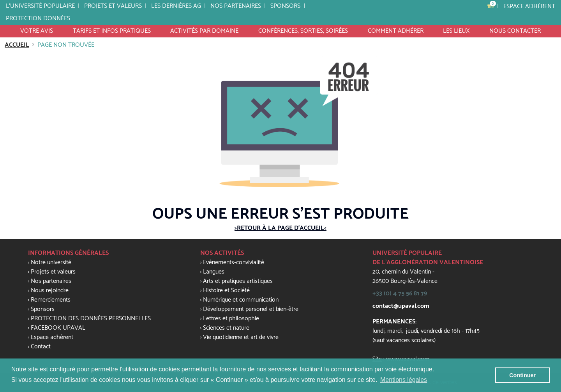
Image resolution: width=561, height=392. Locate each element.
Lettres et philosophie (231, 319)
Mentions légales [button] (404, 380)
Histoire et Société (226, 290)
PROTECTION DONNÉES (38, 19)
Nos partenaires (236, 6)
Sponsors (43, 309)
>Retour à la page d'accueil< (280, 228)
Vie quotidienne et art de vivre (241, 337)
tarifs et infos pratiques (112, 31)
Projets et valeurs (113, 6)
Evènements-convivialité (234, 262)
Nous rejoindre (50, 290)
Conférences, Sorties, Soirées (303, 31)
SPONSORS (285, 6)
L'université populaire (40, 6)
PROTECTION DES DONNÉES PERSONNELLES (91, 319)
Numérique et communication (241, 300)
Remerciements (51, 300)
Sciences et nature (226, 328)
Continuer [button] (522, 375)
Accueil (17, 45)
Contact (41, 347)
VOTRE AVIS (37, 31)
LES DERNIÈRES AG (176, 6)
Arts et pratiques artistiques (238, 281)
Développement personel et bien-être (251, 309)
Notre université (51, 262)
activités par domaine (204, 31)
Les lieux (456, 31)
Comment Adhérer (396, 31)
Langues (214, 272)
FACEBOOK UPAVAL (58, 328)
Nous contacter (515, 31)
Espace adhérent (529, 6)
